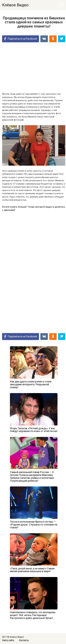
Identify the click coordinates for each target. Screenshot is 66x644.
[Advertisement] (34, 69)
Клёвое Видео (15, 5)
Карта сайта (8, 640)
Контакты (24, 640)
